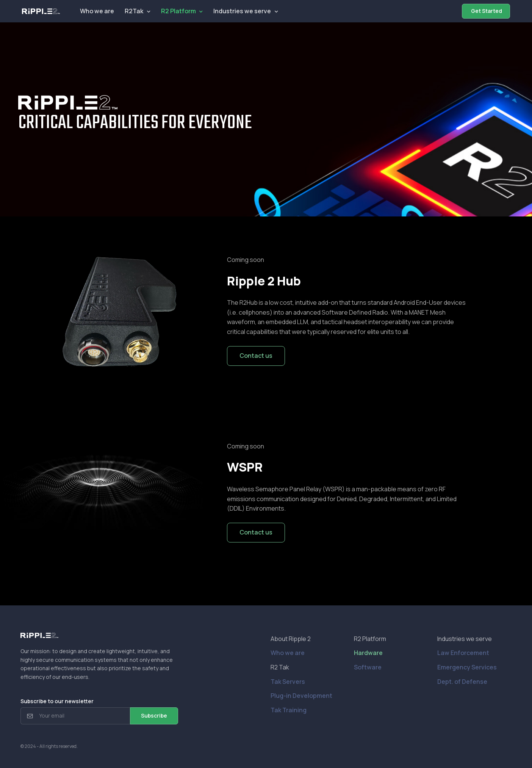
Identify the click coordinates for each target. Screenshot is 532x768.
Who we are (97, 11)
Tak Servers (288, 682)
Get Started (486, 11)
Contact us (256, 356)
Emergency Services (467, 667)
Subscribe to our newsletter (57, 701)
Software (368, 667)
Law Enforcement (463, 653)
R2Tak (134, 11)
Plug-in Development (301, 696)
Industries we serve (242, 11)
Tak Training (289, 710)
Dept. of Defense (462, 682)
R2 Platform (178, 11)
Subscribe (154, 715)
